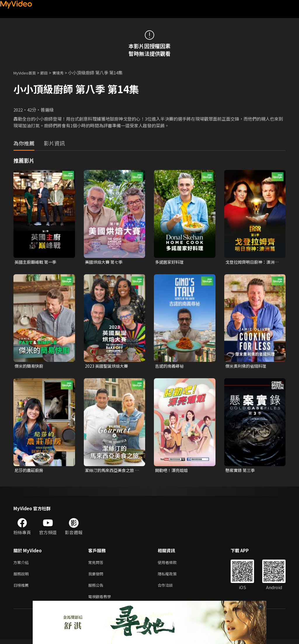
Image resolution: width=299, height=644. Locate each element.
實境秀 (64, 73)
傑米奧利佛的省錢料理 (247, 367)
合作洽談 (170, 589)
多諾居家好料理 (170, 262)
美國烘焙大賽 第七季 (105, 262)
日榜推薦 (22, 589)
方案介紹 (22, 564)
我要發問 (97, 577)
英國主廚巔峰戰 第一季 (37, 262)
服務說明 (22, 577)
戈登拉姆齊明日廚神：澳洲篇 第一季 (252, 262)
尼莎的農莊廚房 (30, 472)
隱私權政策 (172, 577)
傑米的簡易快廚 (30, 367)
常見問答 (97, 564)
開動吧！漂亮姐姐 (173, 472)
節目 (49, 73)
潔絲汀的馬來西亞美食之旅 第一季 (111, 472)
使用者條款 (172, 564)
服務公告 (97, 589)
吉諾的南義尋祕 (170, 367)
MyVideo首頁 (27, 73)
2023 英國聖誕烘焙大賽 (108, 367)
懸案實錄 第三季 (241, 472)
